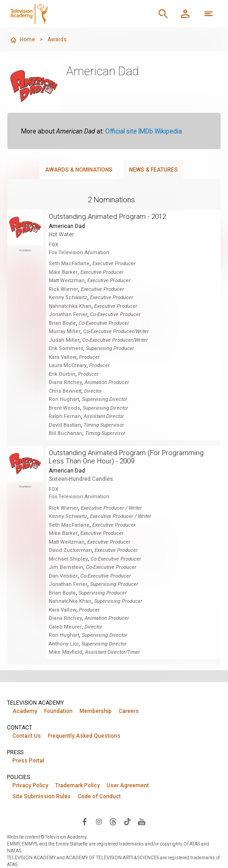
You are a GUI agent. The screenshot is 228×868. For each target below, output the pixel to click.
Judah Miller (64, 340)
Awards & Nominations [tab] (79, 170)
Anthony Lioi (64, 644)
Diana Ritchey (65, 382)
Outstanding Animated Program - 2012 (107, 217)
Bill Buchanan (66, 433)
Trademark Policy (77, 785)
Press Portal (28, 761)
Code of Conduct (99, 796)
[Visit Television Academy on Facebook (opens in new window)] (85, 821)
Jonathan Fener (68, 314)
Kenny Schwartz (68, 298)
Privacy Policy (30, 785)
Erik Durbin (62, 374)
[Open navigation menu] (209, 14)
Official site (121, 131)
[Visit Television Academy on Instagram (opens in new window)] (99, 821)
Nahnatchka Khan (70, 306)
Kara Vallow (63, 357)
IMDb (146, 131)
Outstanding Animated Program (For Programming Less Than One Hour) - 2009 (126, 457)
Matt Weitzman (67, 281)
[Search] (163, 14)
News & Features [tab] (154, 170)
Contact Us (27, 736)
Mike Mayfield (66, 652)
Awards (57, 39)
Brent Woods (64, 408)
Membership (96, 711)
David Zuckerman (70, 550)
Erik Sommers (66, 348)
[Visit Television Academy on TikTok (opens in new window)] (127, 821)
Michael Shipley (68, 559)
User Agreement (128, 785)
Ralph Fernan (65, 416)
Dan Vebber (63, 576)
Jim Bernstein (66, 567)
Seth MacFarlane (69, 264)
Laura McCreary (68, 365)
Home (22, 40)
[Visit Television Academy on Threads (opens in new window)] (113, 821)
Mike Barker (63, 272)
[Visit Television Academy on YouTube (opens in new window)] (142, 821)
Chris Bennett (65, 391)
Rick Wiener (63, 289)
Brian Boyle (62, 323)
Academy (25, 711)
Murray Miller (65, 331)
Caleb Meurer (65, 627)
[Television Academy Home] (31, 14)
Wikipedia (168, 131)
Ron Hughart (64, 399)
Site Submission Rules (42, 796)
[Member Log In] (185, 14)
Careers (129, 711)
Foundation (58, 711)
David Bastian (65, 425)
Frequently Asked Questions (84, 736)
